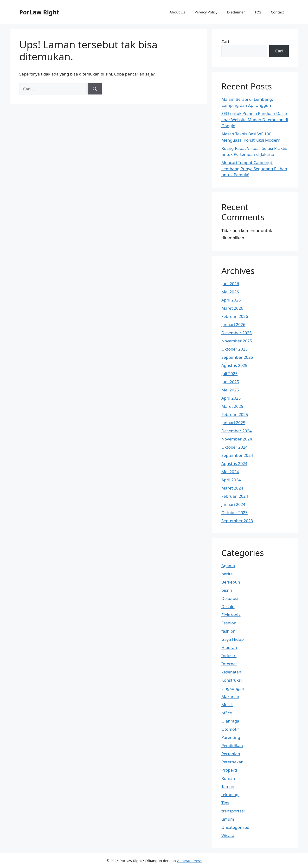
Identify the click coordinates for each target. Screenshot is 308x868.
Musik (227, 705)
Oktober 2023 (234, 513)
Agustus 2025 (234, 365)
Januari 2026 (233, 324)
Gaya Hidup (233, 639)
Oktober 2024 (234, 447)
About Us (177, 12)
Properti (229, 770)
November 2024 (237, 439)
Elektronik (231, 615)
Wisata (228, 835)
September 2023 (237, 521)
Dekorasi (230, 598)
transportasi (233, 811)
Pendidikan (232, 745)
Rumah (228, 778)
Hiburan (229, 647)
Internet (229, 664)
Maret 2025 (232, 406)
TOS (258, 12)
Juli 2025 (229, 374)
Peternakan (232, 762)
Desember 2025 (237, 333)
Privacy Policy (206, 12)
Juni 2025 (230, 382)
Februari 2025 (235, 414)
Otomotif (230, 729)
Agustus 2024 (234, 463)
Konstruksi (232, 680)
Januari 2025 (233, 423)
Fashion (229, 623)
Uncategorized (235, 827)
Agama (228, 566)
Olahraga (230, 721)
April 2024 (231, 480)
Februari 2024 (235, 496)
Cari (225, 41)
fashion (228, 631)
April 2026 (231, 300)
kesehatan (231, 672)
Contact (277, 12)
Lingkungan (233, 688)
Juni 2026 (230, 284)
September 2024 (237, 455)
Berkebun (231, 582)
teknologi (230, 795)
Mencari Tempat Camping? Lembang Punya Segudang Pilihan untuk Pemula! (254, 169)
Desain (228, 607)
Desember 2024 (237, 431)
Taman (228, 786)
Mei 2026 (230, 292)
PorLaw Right (39, 12)
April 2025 (231, 398)
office (227, 713)
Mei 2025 (230, 390)
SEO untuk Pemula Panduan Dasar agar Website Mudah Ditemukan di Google (255, 120)
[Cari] (95, 89)
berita (227, 574)
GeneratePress (189, 861)
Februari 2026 (235, 316)
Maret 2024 (232, 488)
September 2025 (237, 357)
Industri (229, 656)
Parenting (231, 737)
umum (228, 819)
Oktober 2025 (234, 349)
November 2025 (237, 341)
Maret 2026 (232, 308)
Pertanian (231, 754)
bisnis (227, 590)
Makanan (230, 696)
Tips (225, 803)
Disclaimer (236, 12)
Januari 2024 (233, 504)
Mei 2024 (230, 472)
